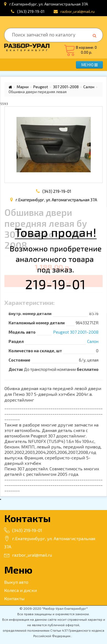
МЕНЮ (89, 65)
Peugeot (41, 87)
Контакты (14, 598)
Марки (23, 87)
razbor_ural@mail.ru (28, 555)
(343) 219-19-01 (31, 11)
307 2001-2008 (66, 87)
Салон (89, 87)
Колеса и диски (20, 590)
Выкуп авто (16, 582)
